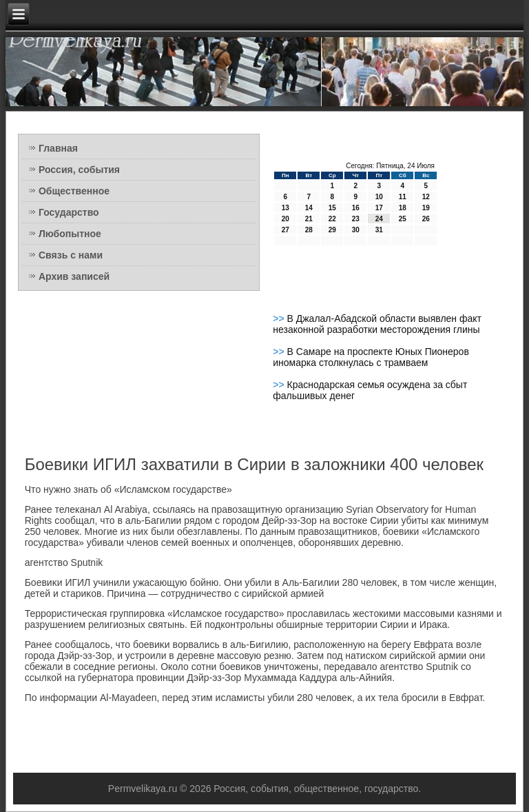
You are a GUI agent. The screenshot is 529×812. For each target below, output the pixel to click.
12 (426, 197)
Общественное (74, 191)
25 (403, 219)
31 (379, 230)
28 (309, 230)
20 (286, 219)
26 (426, 219)
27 (286, 230)
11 (403, 197)
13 (286, 208)
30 (356, 230)
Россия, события (79, 170)
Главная (58, 148)
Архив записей (74, 276)
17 (379, 208)
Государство (69, 212)
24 (379, 219)
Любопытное (70, 234)
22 (332, 219)
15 (332, 208)
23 (356, 219)
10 (379, 197)
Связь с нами (71, 255)
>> (280, 318)
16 (356, 208)
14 (309, 208)
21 (309, 219)
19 (426, 208)
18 (403, 208)
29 (332, 230)
